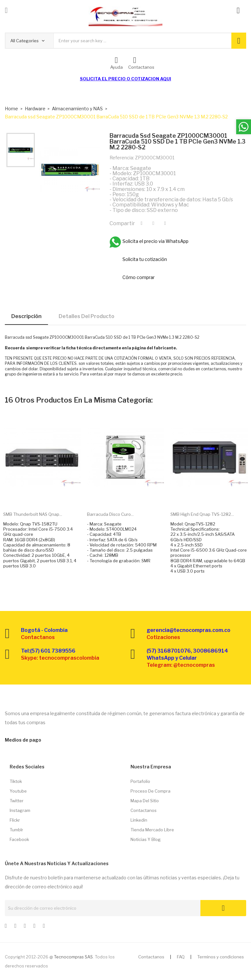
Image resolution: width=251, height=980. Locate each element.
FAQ (181, 957)
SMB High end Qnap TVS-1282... (202, 514)
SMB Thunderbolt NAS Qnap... (33, 514)
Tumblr (16, 830)
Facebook (19, 839)
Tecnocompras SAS (73, 957)
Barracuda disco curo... (110, 514)
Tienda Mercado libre (152, 830)
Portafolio (140, 781)
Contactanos (144, 810)
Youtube (18, 791)
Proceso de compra (150, 791)
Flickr (15, 820)
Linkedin (139, 820)
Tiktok (16, 781)
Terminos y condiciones (221, 957)
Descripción (26, 316)
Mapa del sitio (145, 801)
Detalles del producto (87, 316)
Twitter (17, 801)
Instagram (20, 810)
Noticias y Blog (146, 839)
